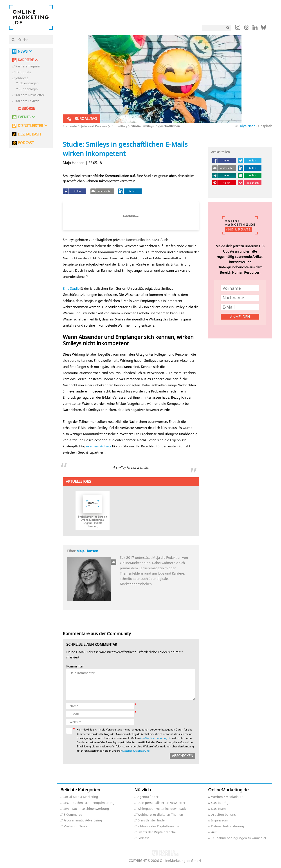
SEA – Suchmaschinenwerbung (86, 809)
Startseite (70, 126)
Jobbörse (22, 78)
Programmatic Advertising (83, 820)
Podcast (143, 838)
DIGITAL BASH (29, 134)
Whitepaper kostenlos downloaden (163, 809)
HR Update (23, 72)
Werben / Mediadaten (227, 797)
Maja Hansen (87, 551)
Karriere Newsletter (30, 95)
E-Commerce (73, 815)
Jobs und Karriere (94, 126)
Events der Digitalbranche (157, 832)
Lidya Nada (247, 126)
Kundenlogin (28, 89)
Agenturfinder (148, 797)
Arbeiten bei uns (223, 815)
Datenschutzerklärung (136, 751)
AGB (214, 832)
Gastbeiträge (221, 803)
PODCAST (26, 143)
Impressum (220, 820)
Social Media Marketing (81, 797)
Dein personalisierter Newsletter (161, 803)
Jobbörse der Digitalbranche (158, 826)
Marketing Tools (75, 826)
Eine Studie (71, 288)
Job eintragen (29, 83)
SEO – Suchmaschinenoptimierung (89, 803)
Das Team (218, 809)
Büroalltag (119, 126)
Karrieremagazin (28, 66)
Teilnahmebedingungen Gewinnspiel (239, 838)
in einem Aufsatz (99, 446)
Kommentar (75, 666)
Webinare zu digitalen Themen (160, 815)
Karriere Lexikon (27, 101)
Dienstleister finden (152, 820)
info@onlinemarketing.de (156, 738)
